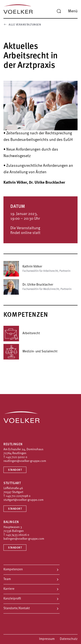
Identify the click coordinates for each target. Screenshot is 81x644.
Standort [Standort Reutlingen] (15, 470)
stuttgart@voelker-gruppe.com (23, 500)
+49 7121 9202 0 (16, 457)
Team (7, 579)
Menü (73, 11)
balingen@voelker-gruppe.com (24, 539)
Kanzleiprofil (12, 599)
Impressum (47, 639)
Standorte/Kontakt (17, 608)
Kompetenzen (13, 570)
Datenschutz (69, 639)
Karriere (9, 589)
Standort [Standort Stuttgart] (15, 509)
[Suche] (59, 11)
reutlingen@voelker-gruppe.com (25, 461)
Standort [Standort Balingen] (15, 548)
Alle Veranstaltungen (22, 24)
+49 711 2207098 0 (18, 496)
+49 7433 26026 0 (17, 535)
